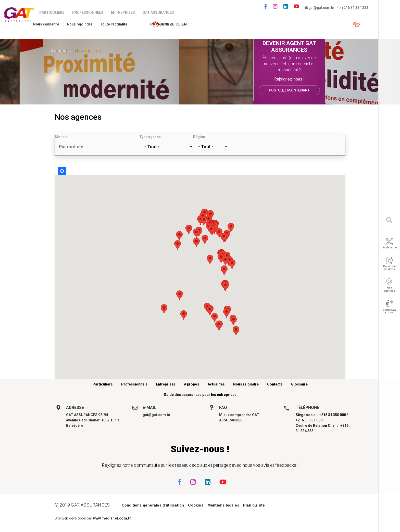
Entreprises (126, 12)
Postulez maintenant (289, 90)
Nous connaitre (49, 24)
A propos (192, 384)
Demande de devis (389, 268)
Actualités (216, 384)
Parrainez (321, 24)
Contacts (275, 384)
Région (199, 137)
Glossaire (299, 384)
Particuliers (54, 12)
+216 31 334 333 (354, 8)
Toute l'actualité (116, 24)
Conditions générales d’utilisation (153, 505)
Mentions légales (223, 505)
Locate (62, 171)
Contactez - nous (389, 311)
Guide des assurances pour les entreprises (200, 395)
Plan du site (254, 505)
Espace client (357, 24)
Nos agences (389, 289)
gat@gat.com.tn (320, 8)
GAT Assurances (161, 12)
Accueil (59, 51)
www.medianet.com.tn (112, 518)
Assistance (390, 248)
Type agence (150, 137)
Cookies (196, 505)
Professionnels (90, 12)
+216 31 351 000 (309, 420)
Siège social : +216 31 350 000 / (322, 415)
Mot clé (61, 137)
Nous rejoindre (82, 24)
